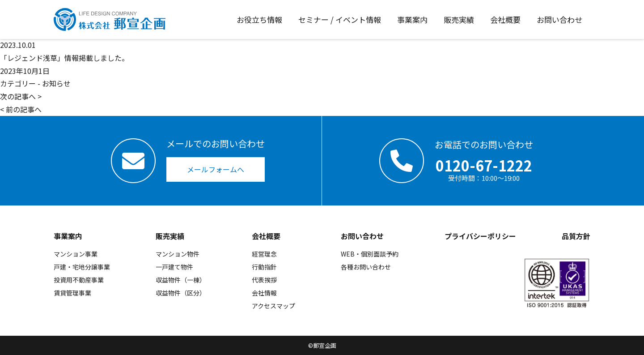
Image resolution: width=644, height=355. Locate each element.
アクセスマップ (273, 306)
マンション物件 (178, 254)
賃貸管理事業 (72, 293)
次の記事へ (18, 96)
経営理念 (264, 254)
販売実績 (170, 236)
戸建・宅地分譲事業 (82, 267)
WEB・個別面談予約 (370, 254)
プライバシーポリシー (480, 236)
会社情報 (264, 293)
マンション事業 (76, 254)
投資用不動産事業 (79, 280)
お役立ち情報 (259, 19)
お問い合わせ (362, 236)
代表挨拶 (264, 280)
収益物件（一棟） (181, 280)
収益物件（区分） (181, 293)
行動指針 (264, 267)
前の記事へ (24, 109)
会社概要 (266, 236)
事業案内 (68, 236)
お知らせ (56, 83)
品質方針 (576, 236)
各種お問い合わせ (366, 267)
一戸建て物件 (174, 267)
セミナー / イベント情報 (340, 19)
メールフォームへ (216, 169)
